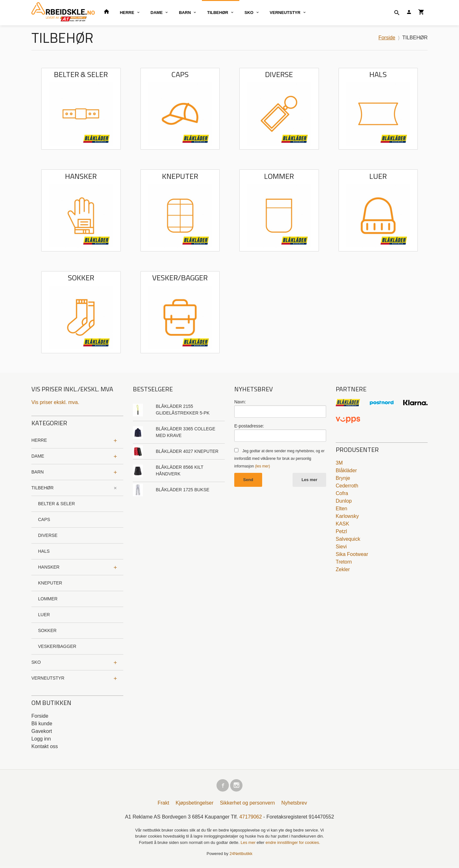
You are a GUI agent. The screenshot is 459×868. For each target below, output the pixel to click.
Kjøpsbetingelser (194, 804)
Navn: (240, 402)
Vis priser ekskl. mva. (55, 402)
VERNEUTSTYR (285, 13)
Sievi (341, 547)
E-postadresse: (249, 426)
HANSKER (49, 567)
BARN (185, 13)
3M (339, 463)
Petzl (341, 531)
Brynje (343, 478)
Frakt (163, 804)
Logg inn (41, 739)
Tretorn (344, 562)
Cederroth (347, 486)
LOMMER (48, 599)
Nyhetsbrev (294, 804)
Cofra (342, 493)
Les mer (309, 480)
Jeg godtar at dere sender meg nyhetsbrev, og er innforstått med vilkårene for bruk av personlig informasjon (279, 459)
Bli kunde (42, 724)
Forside (387, 38)
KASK (343, 524)
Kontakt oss (45, 746)
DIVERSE (48, 535)
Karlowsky (347, 516)
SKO (249, 13)
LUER (44, 615)
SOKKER (47, 630)
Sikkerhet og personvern (247, 804)
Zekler (343, 569)
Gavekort (42, 731)
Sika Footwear (352, 554)
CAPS (44, 519)
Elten (341, 509)
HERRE (127, 13)
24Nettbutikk (241, 855)
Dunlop (344, 501)
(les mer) (262, 466)
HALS (44, 551)
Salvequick (348, 539)
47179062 (251, 818)
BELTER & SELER (56, 504)
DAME (157, 13)
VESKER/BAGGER (57, 646)
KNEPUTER (50, 583)
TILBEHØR (217, 13)
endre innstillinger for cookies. (293, 844)
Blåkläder (346, 470)
